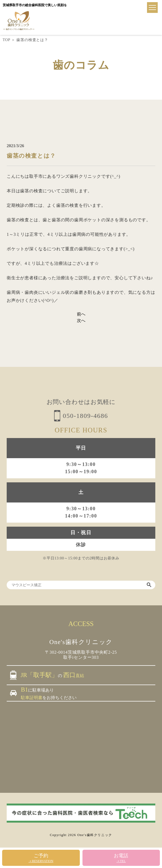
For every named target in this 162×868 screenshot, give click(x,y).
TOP (6, 40)
